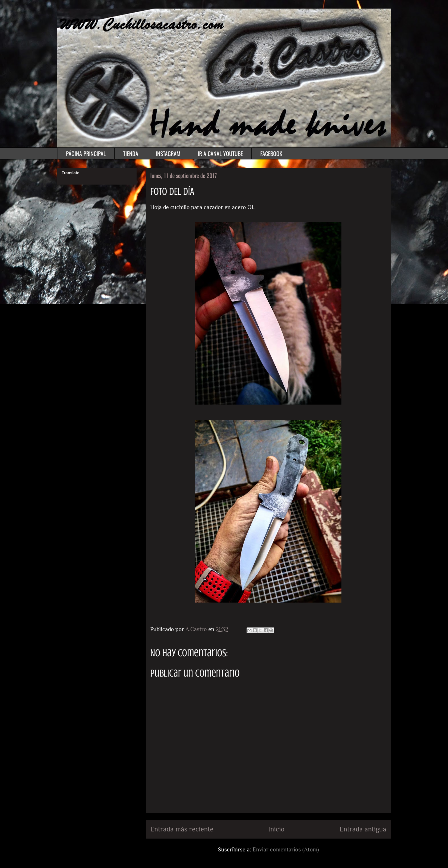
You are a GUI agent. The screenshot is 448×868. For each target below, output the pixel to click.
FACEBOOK (271, 153)
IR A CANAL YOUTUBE (220, 153)
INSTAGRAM (168, 153)
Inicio (276, 829)
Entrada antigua (363, 829)
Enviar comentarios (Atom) (286, 849)
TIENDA (131, 153)
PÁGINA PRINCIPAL (86, 153)
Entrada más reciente (182, 829)
